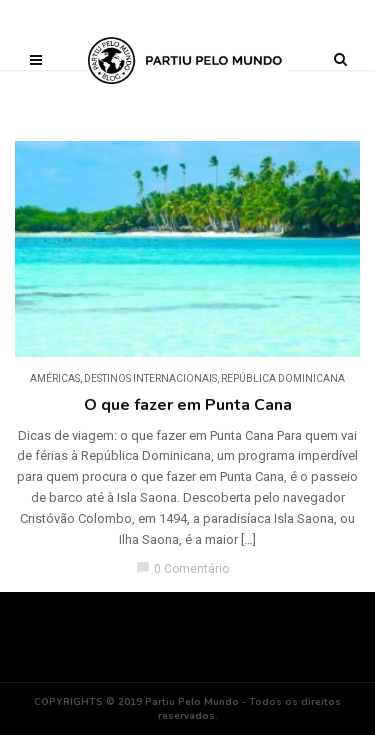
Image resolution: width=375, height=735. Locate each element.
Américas (55, 378)
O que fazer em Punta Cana (188, 405)
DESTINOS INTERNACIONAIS (150, 378)
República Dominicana (283, 378)
